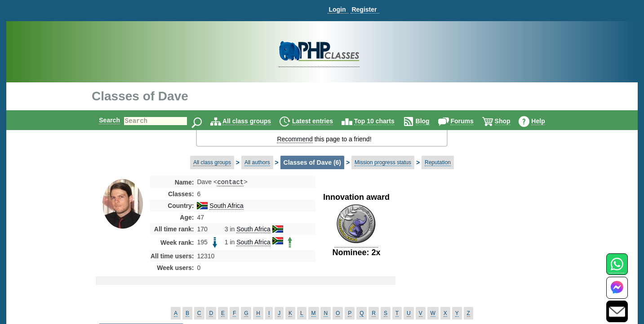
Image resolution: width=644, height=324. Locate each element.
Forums (469, 121)
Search (102, 120)
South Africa (227, 207)
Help (546, 121)
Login (337, 9)
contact (230, 182)
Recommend (295, 139)
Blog (430, 121)
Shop (510, 121)
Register (364, 9)
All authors (257, 162)
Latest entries (320, 121)
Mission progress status (383, 162)
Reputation (438, 162)
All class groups (254, 121)
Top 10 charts (382, 121)
